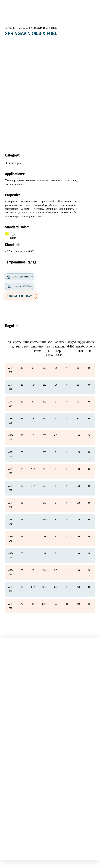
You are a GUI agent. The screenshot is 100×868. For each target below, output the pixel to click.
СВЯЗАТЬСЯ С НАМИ (21, 296)
